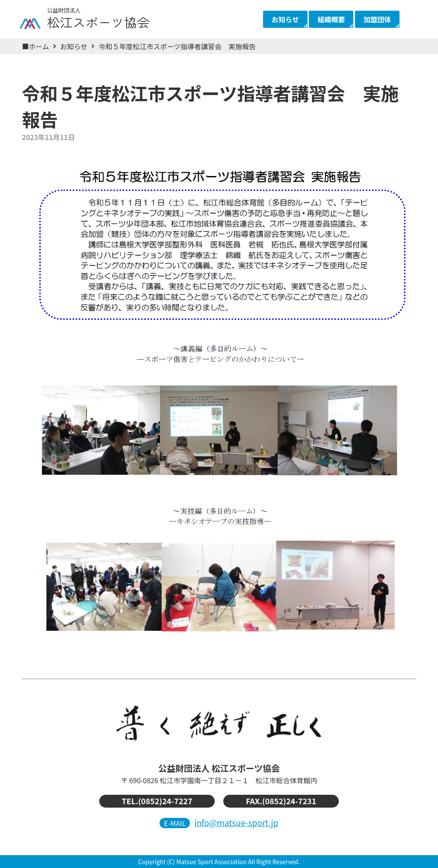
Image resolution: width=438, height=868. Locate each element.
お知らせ (285, 19)
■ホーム (36, 46)
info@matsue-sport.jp (236, 823)
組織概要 (331, 19)
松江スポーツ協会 (107, 16)
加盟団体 (377, 19)
